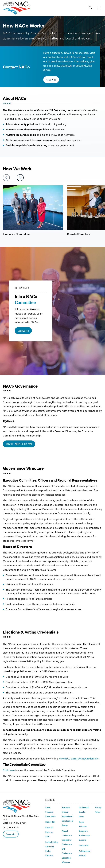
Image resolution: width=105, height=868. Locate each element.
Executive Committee (16, 234)
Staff (47, 836)
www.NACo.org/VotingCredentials (79, 758)
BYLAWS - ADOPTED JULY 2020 (19, 444)
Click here (9, 770)
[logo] (17, 14)
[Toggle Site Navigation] (99, 8)
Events (65, 825)
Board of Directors (79, 234)
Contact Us (51, 80)
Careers (82, 840)
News (81, 816)
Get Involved (23, 331)
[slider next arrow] (20, 178)
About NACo (50, 816)
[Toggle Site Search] (90, 8)
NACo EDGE (50, 822)
